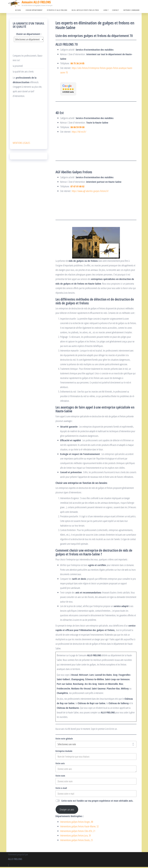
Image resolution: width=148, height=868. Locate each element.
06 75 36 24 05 (77, 64)
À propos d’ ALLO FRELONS (61, 10)
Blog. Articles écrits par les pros (88, 10)
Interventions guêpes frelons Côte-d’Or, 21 (78, 832)
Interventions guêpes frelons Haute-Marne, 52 (79, 827)
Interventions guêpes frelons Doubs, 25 (76, 841)
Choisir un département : (29, 35)
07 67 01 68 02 (77, 187)
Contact (117, 10)
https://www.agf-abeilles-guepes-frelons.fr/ (90, 192)
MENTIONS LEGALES (21, 144)
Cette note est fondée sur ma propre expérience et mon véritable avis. (97, 802)
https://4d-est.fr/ (79, 133)
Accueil (24, 10)
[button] (68, 90)
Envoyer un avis (67, 810)
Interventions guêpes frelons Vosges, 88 (77, 823)
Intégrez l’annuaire (132, 10)
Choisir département (39, 10)
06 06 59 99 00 (77, 128)
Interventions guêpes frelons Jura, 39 (75, 836)
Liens (107, 10)
